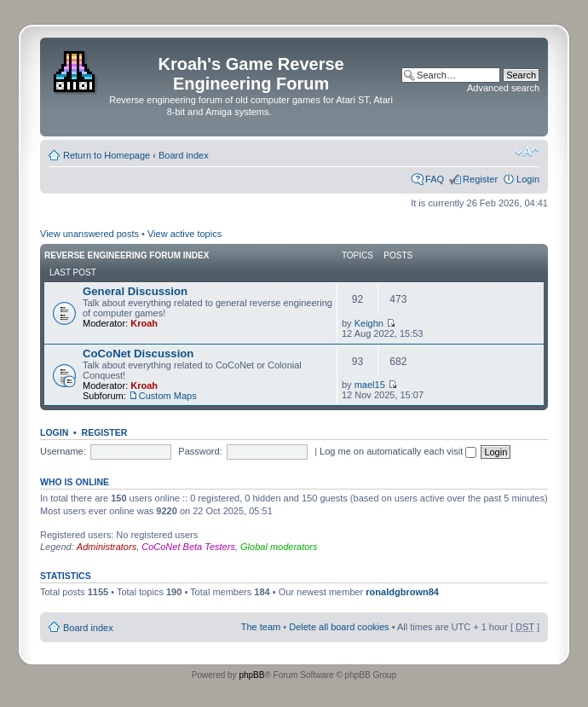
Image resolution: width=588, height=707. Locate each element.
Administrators (107, 547)
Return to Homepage (107, 155)
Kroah (144, 323)
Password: (200, 451)
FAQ (435, 179)
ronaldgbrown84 (402, 592)
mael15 (370, 385)
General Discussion (135, 291)
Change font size (527, 152)
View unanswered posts (89, 234)
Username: (63, 451)
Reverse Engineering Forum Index (127, 255)
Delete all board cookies (339, 627)
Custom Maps (168, 396)
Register (480, 179)
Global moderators (279, 547)
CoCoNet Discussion (138, 353)
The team (261, 627)
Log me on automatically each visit (398, 451)
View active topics (184, 234)
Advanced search (503, 88)
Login (528, 179)
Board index (184, 155)
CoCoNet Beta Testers (188, 547)
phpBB (251, 675)
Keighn (369, 323)
